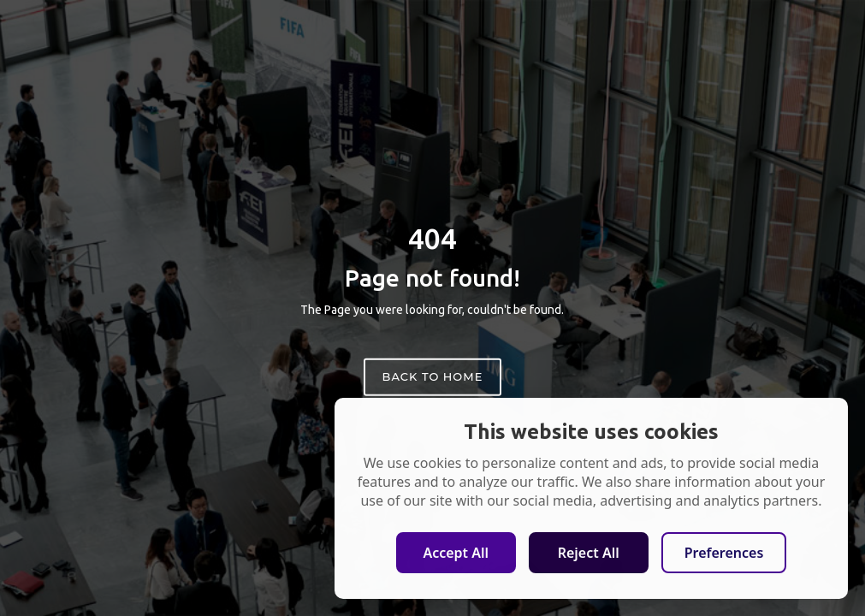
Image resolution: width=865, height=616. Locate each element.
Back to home (433, 376)
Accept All (456, 553)
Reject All (589, 553)
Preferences (724, 553)
